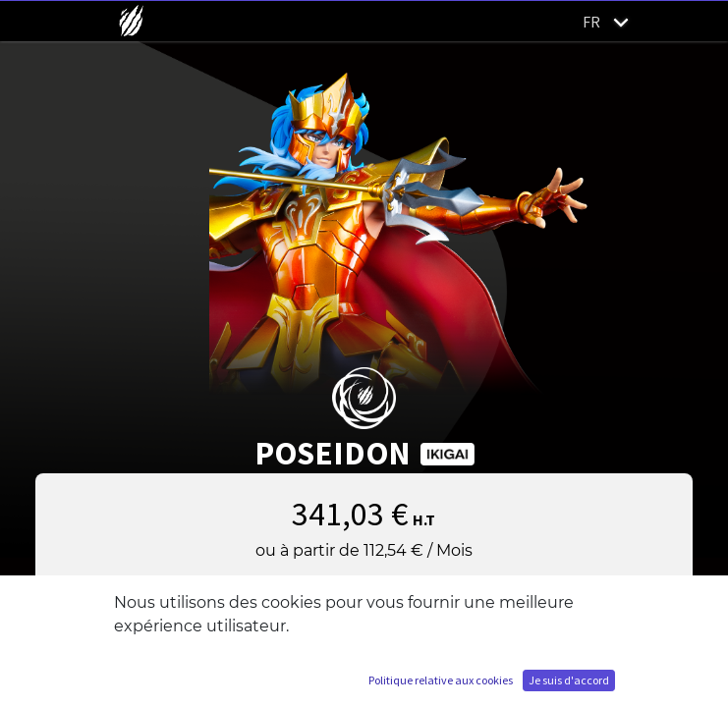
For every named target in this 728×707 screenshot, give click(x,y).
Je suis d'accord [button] (569, 680)
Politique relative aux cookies (441, 680)
